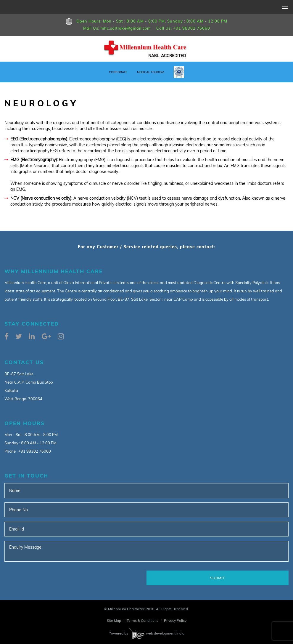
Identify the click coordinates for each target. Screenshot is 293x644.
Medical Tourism (150, 72)
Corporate (118, 72)
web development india (157, 633)
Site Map (114, 620)
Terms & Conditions (143, 620)
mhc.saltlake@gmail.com (126, 28)
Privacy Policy (175, 620)
